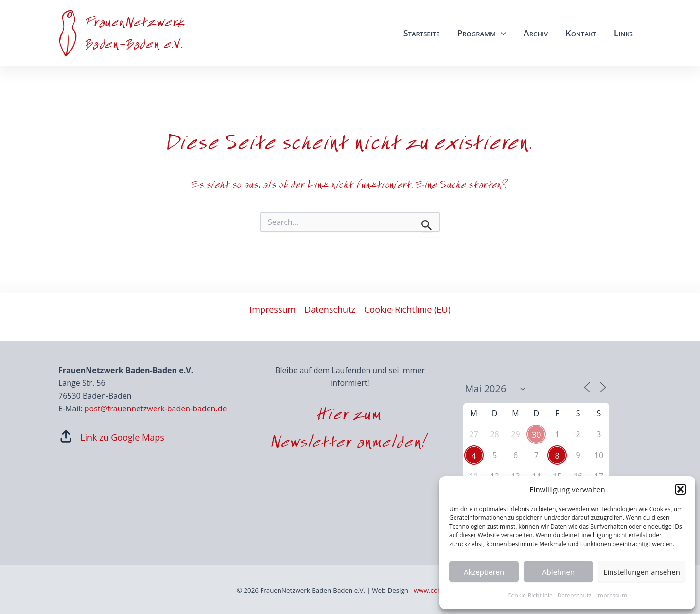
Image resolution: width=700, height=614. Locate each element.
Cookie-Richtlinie (530, 595)
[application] (501, 33)
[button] (681, 489)
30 (536, 435)
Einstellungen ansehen (642, 572)
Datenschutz (575, 595)
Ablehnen (558, 572)
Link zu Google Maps (122, 437)
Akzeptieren (484, 572)
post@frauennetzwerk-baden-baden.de (156, 409)
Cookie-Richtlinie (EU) (407, 309)
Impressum (612, 595)
